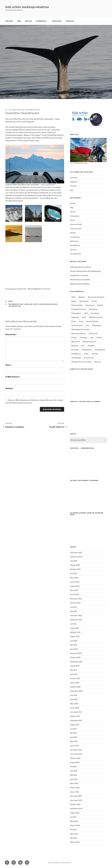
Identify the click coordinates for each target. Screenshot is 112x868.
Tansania (95, 354)
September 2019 (76, 662)
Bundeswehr (84, 301)
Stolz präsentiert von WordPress (59, 863)
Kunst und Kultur (76, 224)
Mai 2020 (74, 645)
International (75, 216)
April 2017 (74, 737)
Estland (100, 305)
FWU (86, 313)
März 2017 (74, 741)
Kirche (72, 220)
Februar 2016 (75, 788)
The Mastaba (76, 358)
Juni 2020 (74, 641)
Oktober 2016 (75, 758)
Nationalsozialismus (79, 333)
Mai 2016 (74, 775)
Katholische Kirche (96, 317)
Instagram (74, 182)
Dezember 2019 (76, 653)
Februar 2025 (75, 565)
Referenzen (74, 241)
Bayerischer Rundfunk (96, 297)
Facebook (74, 178)
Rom (83, 346)
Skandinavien (15, 306)
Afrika (73, 297)
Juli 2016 (73, 767)
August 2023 (75, 586)
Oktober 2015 (75, 804)
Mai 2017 (73, 733)
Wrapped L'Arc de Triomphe (81, 362)
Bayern (74, 301)
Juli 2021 (73, 624)
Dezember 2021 (76, 615)
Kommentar (11, 334)
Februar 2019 (75, 678)
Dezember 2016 (76, 750)
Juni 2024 (74, 573)
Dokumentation (16, 304)
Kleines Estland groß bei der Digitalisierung (85, 271)
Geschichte (95, 313)
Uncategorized (75, 254)
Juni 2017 (74, 729)
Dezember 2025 (76, 553)
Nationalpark (97, 325)
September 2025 (76, 557)
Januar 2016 (75, 792)
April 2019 (74, 674)
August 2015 (75, 813)
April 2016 (74, 779)
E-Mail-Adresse (13, 377)
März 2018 (74, 704)
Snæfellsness (76, 354)
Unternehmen (89, 358)
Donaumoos (90, 305)
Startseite (9, 21)
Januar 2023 (75, 594)
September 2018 (76, 691)
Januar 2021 (75, 628)
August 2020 (75, 636)
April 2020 (74, 649)
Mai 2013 (74, 838)
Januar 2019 (75, 683)
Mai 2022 (74, 611)
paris (92, 337)
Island (84, 317)
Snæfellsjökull (100, 350)
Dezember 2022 (76, 599)
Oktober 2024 (75, 569)
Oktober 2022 (75, 603)
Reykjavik (75, 346)
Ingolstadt (75, 317)
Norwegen (83, 337)
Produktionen (42, 21)
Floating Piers (76, 313)
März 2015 (74, 821)
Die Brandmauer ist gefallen (80, 280)
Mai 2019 (74, 670)
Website (9, 388)
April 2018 (74, 699)
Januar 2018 (75, 708)
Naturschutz (93, 333)
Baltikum (82, 297)
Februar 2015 (75, 825)
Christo (94, 301)
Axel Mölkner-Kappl (31, 110)
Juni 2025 (74, 561)
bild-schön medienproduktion (27, 7)
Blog (19, 21)
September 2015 (76, 809)
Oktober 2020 (75, 632)
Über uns (28, 21)
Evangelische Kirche (79, 309)
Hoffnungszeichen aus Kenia (80, 267)
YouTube (73, 186)
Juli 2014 (73, 830)
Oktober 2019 (75, 657)
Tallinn (86, 354)
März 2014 (74, 834)
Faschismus (93, 309)
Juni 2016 (74, 771)
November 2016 (76, 754)
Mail (72, 190)
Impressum (70, 21)
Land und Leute (31, 304)
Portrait (73, 233)
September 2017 (76, 720)
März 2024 (74, 578)
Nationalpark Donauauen (80, 329)
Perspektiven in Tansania (79, 275)
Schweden (75, 350)
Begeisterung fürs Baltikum (80, 284)
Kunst (81, 321)
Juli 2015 (73, 817)
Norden (74, 337)
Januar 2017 (75, 746)
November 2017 (76, 712)
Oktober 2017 (75, 716)
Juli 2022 (73, 607)
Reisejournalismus (48, 304)
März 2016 (74, 783)
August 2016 (75, 762)
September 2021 (76, 620)
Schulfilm (91, 346)
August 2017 (75, 725)
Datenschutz (57, 21)
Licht (87, 325)
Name (9, 365)
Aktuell (73, 203)
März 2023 (74, 590)
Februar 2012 (75, 842)
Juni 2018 (74, 695)
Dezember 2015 (76, 796)
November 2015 (76, 800)
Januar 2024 (75, 582)
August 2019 (75, 666)
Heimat (73, 212)
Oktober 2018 (75, 687)
